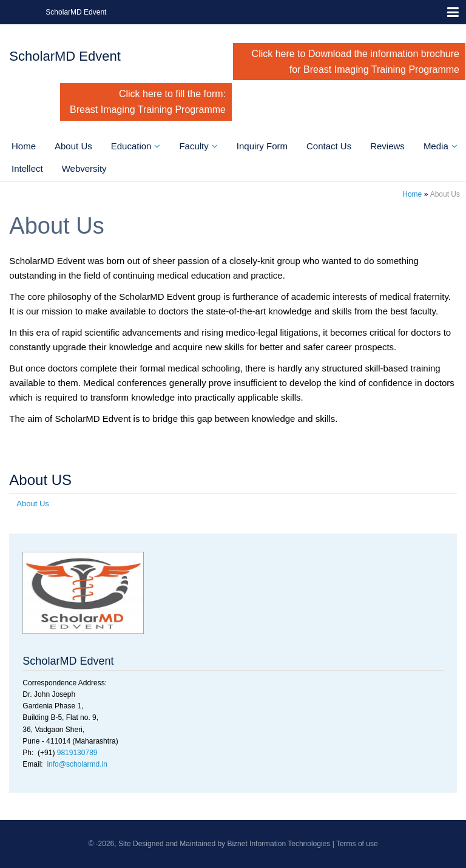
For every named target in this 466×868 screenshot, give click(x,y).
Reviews (387, 146)
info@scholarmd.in (77, 764)
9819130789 (77, 753)
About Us (73, 146)
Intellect (27, 168)
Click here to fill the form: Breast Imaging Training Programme (148, 102)
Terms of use (357, 844)
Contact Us (329, 146)
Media (436, 146)
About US (40, 480)
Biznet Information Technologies (279, 844)
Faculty (194, 146)
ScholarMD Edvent (76, 12)
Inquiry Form (262, 146)
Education (131, 146)
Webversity (84, 168)
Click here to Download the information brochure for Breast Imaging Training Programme (356, 62)
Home (24, 146)
